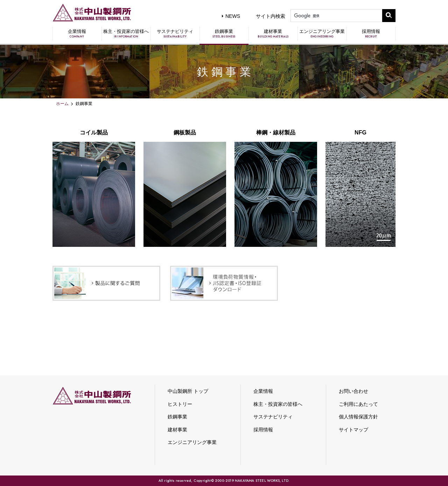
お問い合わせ (353, 391)
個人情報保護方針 (358, 417)
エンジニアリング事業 (322, 34)
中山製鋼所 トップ (188, 391)
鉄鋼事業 (224, 34)
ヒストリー (180, 404)
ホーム (62, 104)
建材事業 (273, 34)
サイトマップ (353, 430)
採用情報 (371, 34)
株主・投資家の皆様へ (126, 34)
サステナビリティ (175, 34)
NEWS (233, 16)
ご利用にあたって (358, 404)
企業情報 (77, 34)
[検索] (336, 16)
